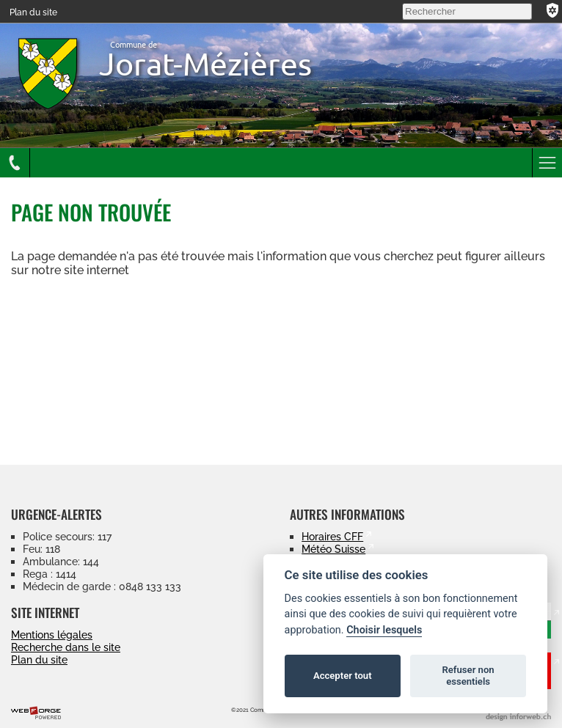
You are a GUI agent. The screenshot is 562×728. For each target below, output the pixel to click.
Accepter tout (343, 676)
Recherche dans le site (66, 647)
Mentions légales (52, 635)
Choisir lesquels (384, 630)
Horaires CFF (332, 536)
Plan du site (33, 12)
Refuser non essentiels (468, 676)
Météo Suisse (333, 549)
